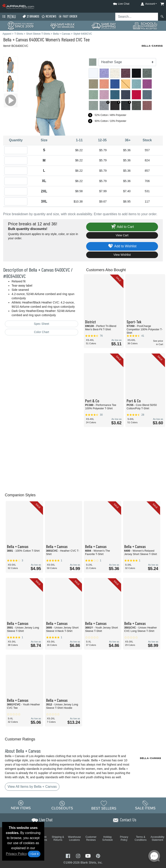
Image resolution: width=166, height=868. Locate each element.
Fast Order (68, 16)
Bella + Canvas (16, 39)
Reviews (49, 16)
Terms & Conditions (141, 838)
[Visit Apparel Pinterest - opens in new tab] (98, 855)
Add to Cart (122, 227)
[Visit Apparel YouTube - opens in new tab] (88, 855)
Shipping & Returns (58, 838)
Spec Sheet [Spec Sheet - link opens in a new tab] (41, 324)
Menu (9, 17)
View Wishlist (122, 255)
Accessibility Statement (157, 838)
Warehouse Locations (74, 838)
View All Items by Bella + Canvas (32, 787)
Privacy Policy (16, 854)
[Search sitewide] (137, 17)
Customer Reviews (91, 838)
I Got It (34, 854)
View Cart (122, 235)
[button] (117, 3)
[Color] (127, 62)
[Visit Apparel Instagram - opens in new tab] (79, 855)
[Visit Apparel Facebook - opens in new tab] (68, 855)
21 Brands (31, 16)
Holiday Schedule (107, 838)
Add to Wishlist (122, 246)
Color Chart (41, 332)
